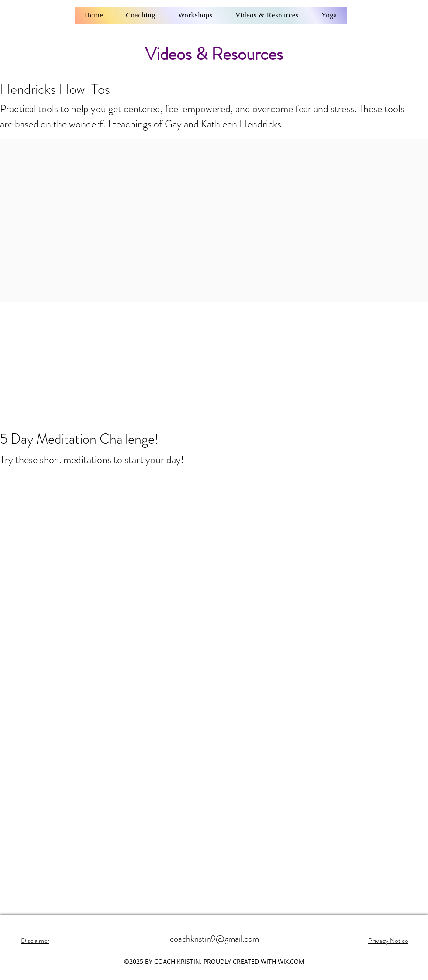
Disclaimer (35, 940)
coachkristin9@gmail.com (214, 939)
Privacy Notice (388, 940)
